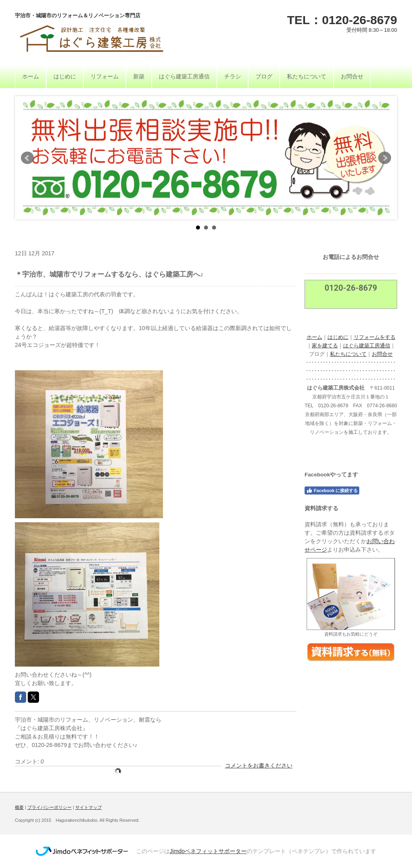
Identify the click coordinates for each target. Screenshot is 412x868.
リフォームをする (375, 337)
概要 (19, 807)
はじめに (338, 337)
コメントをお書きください (259, 765)
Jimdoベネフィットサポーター (208, 851)
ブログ (317, 354)
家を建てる (325, 346)
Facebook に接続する (332, 490)
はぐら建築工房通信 (367, 346)
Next (385, 158)
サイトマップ (89, 807)
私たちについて (348, 354)
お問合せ (382, 354)
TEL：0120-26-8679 (342, 20)
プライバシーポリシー (49, 807)
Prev (27, 158)
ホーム (314, 337)
